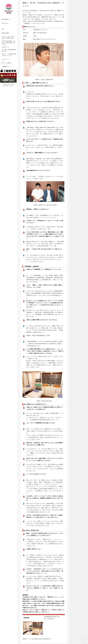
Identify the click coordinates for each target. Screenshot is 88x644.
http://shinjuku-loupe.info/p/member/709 (41, 639)
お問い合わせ (5, 23)
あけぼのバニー (6, 47)
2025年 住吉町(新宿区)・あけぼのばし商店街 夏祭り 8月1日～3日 (9, 43)
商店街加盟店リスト (6, 19)
